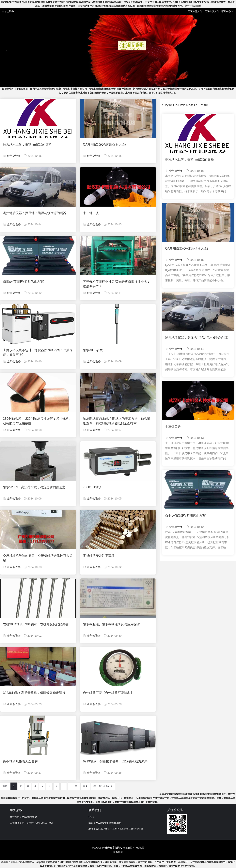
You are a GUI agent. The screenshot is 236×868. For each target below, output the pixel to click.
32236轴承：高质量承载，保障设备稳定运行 (34, 693)
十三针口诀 (91, 213)
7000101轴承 (92, 487)
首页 (5, 786)
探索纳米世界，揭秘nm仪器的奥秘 (27, 144)
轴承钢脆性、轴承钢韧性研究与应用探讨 (111, 624)
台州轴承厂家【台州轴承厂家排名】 (108, 693)
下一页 (74, 786)
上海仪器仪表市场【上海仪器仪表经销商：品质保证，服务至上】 (38, 352)
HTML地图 (138, 848)
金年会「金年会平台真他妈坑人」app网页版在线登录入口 (31, 862)
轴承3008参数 (93, 350)
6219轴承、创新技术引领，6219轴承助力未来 (115, 761)
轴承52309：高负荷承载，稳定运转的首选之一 (36, 487)
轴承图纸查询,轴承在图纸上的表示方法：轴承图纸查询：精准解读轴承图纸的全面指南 (117, 421)
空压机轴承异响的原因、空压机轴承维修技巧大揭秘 (38, 558)
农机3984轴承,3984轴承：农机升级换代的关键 (36, 624)
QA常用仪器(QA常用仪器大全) (104, 144)
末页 (85, 786)
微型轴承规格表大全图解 (20, 761)
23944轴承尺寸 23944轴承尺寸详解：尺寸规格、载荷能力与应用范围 (37, 421)
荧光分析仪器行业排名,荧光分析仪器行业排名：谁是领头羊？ (117, 284)
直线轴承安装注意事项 (99, 556)
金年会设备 (14, 156)
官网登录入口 (212, 11)
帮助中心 (228, 11)
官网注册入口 (195, 11)
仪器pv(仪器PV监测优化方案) (24, 282)
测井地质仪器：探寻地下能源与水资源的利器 (35, 213)
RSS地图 (127, 848)
